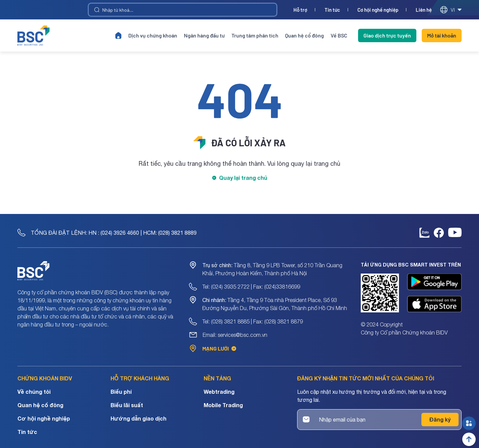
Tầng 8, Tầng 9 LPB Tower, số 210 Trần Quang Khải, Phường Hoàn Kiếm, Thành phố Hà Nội (272, 269)
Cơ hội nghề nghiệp (378, 10)
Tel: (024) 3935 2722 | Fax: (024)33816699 (251, 287)
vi (451, 10)
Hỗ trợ (300, 10)
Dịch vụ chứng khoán (153, 35)
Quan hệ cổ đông (304, 35)
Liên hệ (424, 10)
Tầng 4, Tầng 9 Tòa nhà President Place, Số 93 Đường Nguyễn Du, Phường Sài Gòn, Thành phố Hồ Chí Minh (275, 304)
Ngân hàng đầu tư (204, 35)
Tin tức (332, 10)
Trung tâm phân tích (255, 35)
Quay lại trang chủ (243, 178)
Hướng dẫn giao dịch (139, 418)
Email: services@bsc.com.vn (235, 335)
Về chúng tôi (34, 392)
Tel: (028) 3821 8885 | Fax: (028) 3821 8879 (253, 321)
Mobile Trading (223, 405)
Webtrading (219, 392)
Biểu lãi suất (127, 405)
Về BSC (339, 35)
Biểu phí (121, 392)
